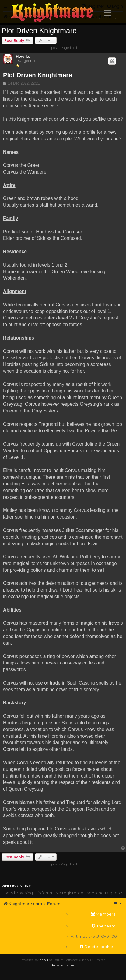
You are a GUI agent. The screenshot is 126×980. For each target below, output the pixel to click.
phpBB (45, 960)
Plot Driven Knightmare (39, 31)
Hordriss (23, 57)
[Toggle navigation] (107, 13)
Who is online (16, 886)
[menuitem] (94, 914)
